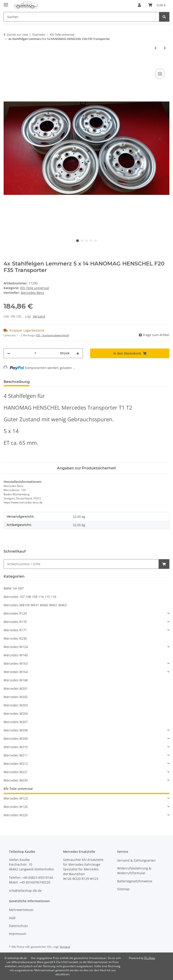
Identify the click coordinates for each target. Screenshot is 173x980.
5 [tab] (96, 241)
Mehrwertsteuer (21, 910)
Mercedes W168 (16, 680)
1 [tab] (77, 241)
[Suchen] (164, 17)
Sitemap (123, 889)
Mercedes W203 (16, 705)
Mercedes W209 (16, 739)
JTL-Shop (150, 958)
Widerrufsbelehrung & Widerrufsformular (134, 871)
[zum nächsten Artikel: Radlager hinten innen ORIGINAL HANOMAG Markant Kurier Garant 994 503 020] (165, 48)
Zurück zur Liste (17, 35)
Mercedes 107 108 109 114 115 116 (30, 597)
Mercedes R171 (15, 630)
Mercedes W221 (16, 772)
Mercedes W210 (16, 747)
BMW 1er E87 (14, 588)
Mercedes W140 (16, 655)
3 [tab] (86, 241)
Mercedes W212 (16, 764)
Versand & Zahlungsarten (136, 860)
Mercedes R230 (15, 638)
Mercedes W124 (16, 647)
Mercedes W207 (16, 722)
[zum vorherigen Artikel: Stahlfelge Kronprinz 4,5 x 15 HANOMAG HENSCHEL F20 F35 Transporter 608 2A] (156, 48)
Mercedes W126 (16, 807)
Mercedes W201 (16, 688)
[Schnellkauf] (81, 564)
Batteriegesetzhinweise (135, 881)
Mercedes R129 (15, 613)
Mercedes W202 (16, 697)
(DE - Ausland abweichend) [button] (52, 335)
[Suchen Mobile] (81, 17)
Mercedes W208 (16, 730)
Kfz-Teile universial (35, 288)
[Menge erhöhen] (78, 353)
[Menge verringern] (9, 353)
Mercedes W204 (16, 714)
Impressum (18, 934)
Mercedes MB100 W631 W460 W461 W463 (35, 605)
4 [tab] (91, 241)
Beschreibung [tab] (17, 382)
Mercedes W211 (16, 755)
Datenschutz (18, 926)
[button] (139, 5)
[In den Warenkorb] (7, 63)
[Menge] (35, 353)
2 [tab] (82, 241)
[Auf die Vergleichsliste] (160, 74)
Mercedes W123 (16, 798)
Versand (39, 316)
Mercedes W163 (16, 663)
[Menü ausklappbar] (6, 3)
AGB (12, 918)
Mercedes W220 (16, 815)
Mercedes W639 (16, 780)
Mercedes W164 (16, 672)
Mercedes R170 (15, 622)
